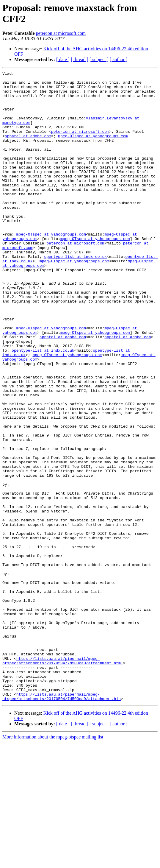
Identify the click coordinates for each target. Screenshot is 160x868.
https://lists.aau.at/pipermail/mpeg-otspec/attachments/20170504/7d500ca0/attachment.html (63, 779)
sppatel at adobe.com (28, 149)
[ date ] (63, 59)
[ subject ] (99, 59)
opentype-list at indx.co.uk (75, 294)
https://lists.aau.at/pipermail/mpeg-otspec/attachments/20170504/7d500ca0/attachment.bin (62, 822)
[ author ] (119, 59)
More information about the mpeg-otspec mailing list (53, 863)
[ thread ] (80, 59)
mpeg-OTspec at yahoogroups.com (93, 149)
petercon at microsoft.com (61, 33)
